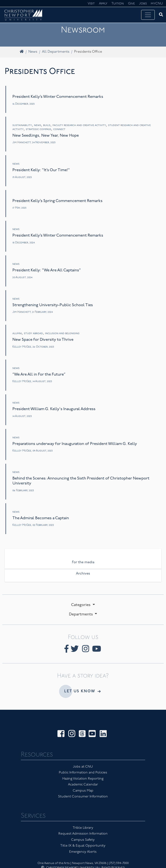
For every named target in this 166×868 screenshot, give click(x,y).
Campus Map (83, 791)
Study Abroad (33, 333)
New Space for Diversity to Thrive (43, 340)
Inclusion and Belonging (62, 333)
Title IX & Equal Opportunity (83, 846)
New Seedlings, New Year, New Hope (46, 136)
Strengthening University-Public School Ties (53, 305)
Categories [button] (81, 605)
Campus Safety (83, 840)
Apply (103, 4)
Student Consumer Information (83, 797)
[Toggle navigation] (148, 15)
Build (47, 125)
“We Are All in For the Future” (39, 375)
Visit (91, 4)
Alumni (17, 333)
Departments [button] (81, 614)
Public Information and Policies (83, 773)
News (33, 52)
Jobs (143, 4)
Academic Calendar (83, 785)
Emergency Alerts (83, 852)
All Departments (56, 52)
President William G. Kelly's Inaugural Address (54, 409)
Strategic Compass (38, 129)
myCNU (157, 4)
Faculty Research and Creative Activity (79, 125)
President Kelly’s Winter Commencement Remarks (58, 97)
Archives (83, 574)
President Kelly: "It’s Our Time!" (41, 170)
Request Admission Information (83, 834)
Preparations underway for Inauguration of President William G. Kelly (75, 444)
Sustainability (22, 125)
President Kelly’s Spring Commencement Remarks (57, 201)
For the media (83, 562)
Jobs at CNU (83, 767)
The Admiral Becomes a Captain (41, 518)
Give (131, 4)
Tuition (118, 4)
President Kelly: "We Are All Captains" (47, 270)
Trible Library (83, 828)
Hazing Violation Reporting (83, 779)
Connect (59, 129)
